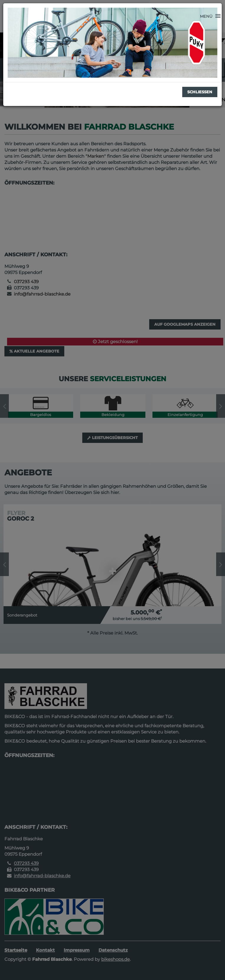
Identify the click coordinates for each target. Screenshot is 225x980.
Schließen (200, 92)
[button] (210, 16)
